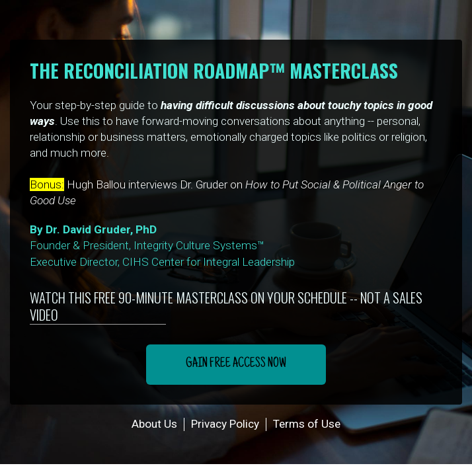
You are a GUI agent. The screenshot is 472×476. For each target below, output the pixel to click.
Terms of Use (307, 424)
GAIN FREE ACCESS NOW (236, 364)
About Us (154, 424)
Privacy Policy (225, 424)
